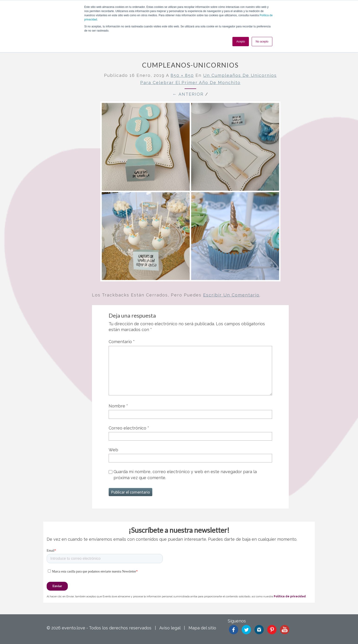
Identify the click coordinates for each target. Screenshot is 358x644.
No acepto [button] (262, 42)
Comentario (122, 342)
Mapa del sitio (202, 628)
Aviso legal (170, 628)
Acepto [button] (241, 42)
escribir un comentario (231, 295)
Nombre (118, 406)
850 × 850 (182, 75)
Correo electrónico (129, 428)
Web (113, 450)
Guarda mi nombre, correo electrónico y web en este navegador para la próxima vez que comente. (185, 475)
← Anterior (188, 94)
